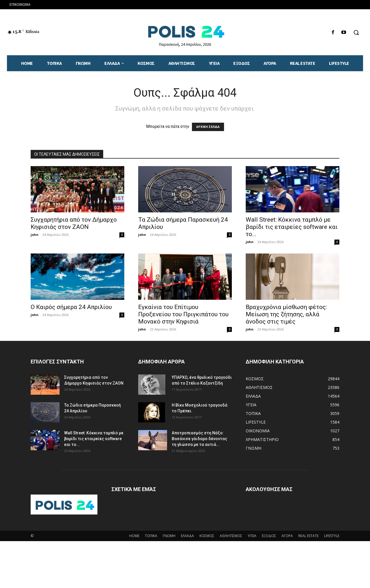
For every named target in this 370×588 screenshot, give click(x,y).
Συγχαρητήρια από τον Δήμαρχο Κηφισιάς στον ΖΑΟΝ (74, 223)
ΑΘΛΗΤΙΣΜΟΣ (231, 536)
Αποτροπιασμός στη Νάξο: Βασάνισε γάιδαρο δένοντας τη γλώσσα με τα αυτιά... (199, 439)
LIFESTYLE (332, 536)
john (35, 235)
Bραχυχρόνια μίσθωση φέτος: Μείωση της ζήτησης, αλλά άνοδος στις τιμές (286, 314)
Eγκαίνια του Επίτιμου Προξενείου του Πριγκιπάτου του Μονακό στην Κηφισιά (183, 314)
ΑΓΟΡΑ (287, 536)
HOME (134, 536)
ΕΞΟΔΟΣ (269, 536)
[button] (356, 32)
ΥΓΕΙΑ (252, 536)
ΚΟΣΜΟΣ (207, 536)
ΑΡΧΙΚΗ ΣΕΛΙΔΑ (208, 127)
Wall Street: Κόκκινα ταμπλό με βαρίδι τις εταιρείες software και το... (292, 227)
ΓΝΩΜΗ (169, 536)
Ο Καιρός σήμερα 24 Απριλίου (71, 307)
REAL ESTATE (308, 536)
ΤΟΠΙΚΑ (151, 536)
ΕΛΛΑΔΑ (187, 536)
